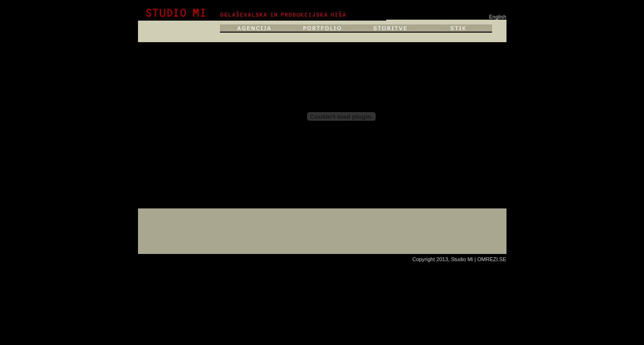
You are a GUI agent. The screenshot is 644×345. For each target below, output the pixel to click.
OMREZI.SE (492, 259)
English (497, 17)
